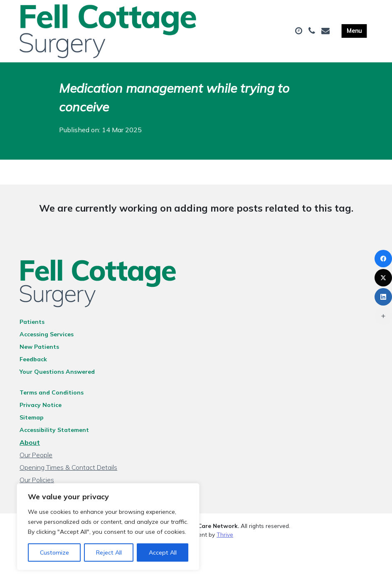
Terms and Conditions (52, 392)
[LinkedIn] (383, 297)
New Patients (39, 347)
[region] (108, 527)
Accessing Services (47, 334)
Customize (54, 552)
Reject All (109, 552)
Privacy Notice (41, 405)
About (30, 442)
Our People (36, 455)
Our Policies (37, 480)
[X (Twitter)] (383, 278)
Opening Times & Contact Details (68, 467)
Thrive (225, 534)
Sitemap (32, 417)
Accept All (163, 552)
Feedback (33, 359)
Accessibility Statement (54, 430)
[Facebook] (383, 259)
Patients (32, 322)
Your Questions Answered (57, 372)
